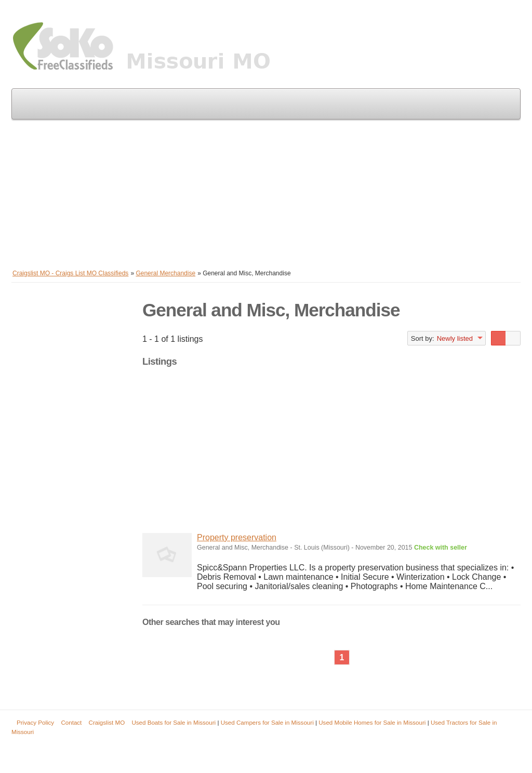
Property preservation (237, 537)
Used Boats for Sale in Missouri (174, 722)
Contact (71, 722)
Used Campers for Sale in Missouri (267, 722)
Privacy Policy (35, 722)
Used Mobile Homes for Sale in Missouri (372, 722)
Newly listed (455, 338)
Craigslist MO (107, 722)
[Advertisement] (266, 192)
